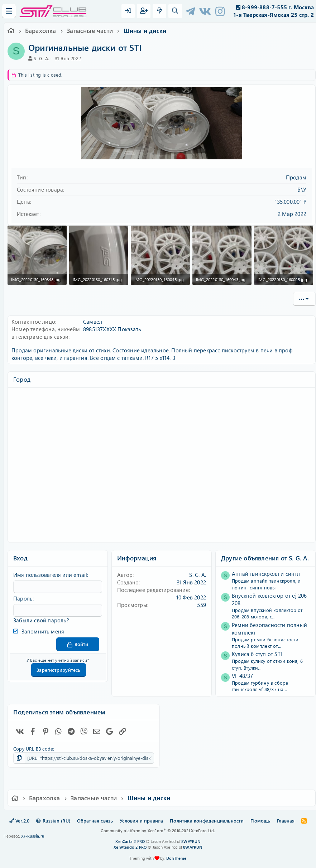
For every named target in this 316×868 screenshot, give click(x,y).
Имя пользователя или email (50, 575)
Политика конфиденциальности (207, 821)
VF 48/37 (243, 676)
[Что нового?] (159, 11)
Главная (286, 821)
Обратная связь (95, 821)
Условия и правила (141, 821)
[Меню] (9, 11)
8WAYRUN (191, 841)
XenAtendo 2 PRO (130, 847)
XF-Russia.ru (33, 836)
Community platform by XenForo (158, 831)
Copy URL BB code (33, 749)
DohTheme (176, 858)
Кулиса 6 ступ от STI (257, 654)
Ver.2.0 (20, 821)
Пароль (23, 598)
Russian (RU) (53, 821)
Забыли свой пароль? (41, 620)
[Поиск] (175, 11)
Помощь (260, 821)
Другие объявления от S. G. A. (265, 558)
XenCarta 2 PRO (130, 841)
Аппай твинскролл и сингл (266, 574)
